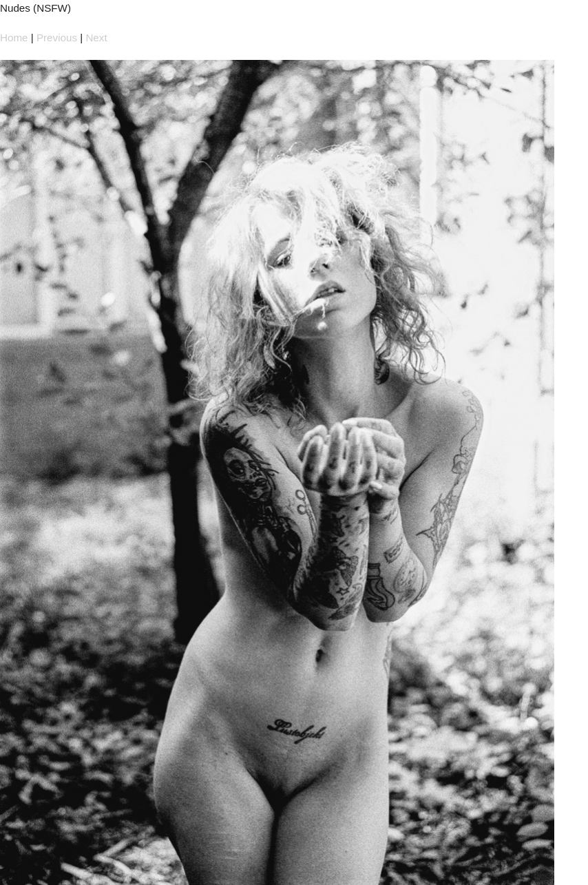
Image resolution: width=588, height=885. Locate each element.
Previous (57, 38)
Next (96, 38)
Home (14, 38)
